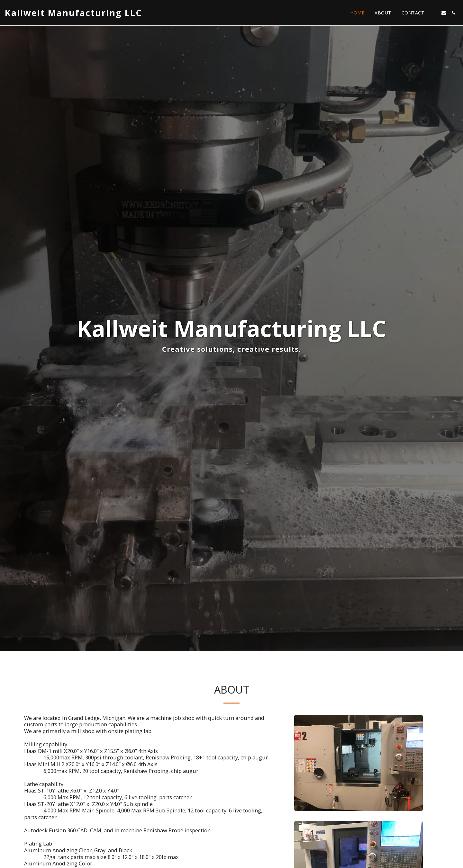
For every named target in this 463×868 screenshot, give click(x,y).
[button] (434, 13)
